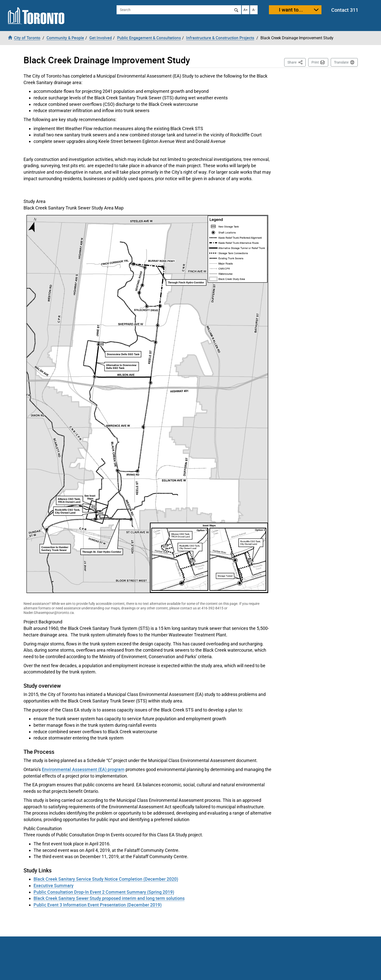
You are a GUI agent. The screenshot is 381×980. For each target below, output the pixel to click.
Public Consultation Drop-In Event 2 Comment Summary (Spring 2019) (104, 892)
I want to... (291, 10)
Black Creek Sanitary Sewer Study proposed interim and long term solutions (109, 898)
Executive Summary (54, 885)
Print (315, 62)
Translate (341, 62)
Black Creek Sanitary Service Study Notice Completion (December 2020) (106, 879)
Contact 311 (345, 10)
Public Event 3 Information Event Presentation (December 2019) (98, 905)
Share (297, 62)
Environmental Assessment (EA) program (83, 769)
